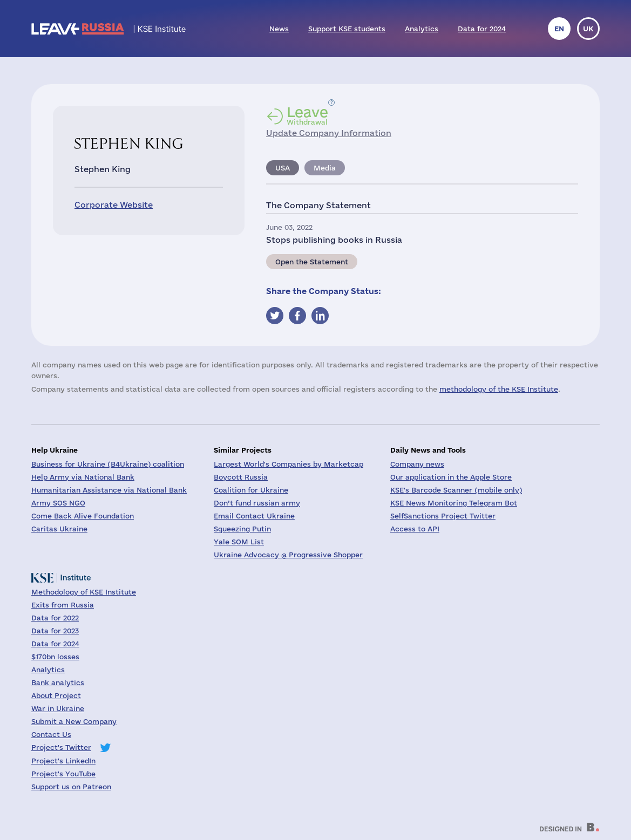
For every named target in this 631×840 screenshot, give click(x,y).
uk (588, 29)
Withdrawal (307, 115)
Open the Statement (312, 262)
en (559, 29)
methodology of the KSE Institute (499, 389)
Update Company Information (329, 133)
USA (283, 168)
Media (325, 168)
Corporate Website (114, 205)
